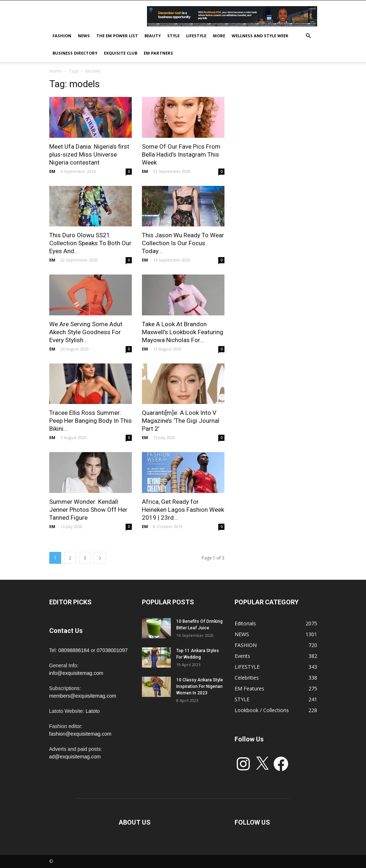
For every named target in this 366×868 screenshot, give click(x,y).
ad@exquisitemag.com (75, 757)
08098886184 (74, 650)
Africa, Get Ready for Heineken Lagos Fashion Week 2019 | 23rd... (183, 510)
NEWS (84, 36)
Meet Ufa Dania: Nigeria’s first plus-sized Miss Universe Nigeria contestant (89, 154)
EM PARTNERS (158, 53)
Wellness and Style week (260, 36)
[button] (308, 36)
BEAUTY (153, 36)
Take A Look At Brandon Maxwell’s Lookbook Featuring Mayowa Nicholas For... (183, 332)
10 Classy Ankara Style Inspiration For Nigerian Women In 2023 (200, 686)
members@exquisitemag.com (83, 696)
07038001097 (112, 650)
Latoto (92, 711)
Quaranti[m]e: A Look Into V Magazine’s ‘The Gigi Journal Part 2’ (181, 421)
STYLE (173, 36)
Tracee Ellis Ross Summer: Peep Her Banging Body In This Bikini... (91, 421)
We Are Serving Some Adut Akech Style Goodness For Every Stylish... (86, 332)
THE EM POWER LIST (117, 36)
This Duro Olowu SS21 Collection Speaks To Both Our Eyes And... (90, 243)
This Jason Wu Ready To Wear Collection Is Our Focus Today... (183, 243)
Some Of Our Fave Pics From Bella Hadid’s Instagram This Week (181, 154)
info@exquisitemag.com (76, 673)
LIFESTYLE (196, 36)
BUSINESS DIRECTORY (75, 53)
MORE (219, 36)
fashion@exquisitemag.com (80, 734)
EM (52, 171)
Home (56, 71)
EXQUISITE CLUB (121, 53)
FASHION (62, 36)
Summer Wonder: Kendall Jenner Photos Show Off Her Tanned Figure (88, 510)
